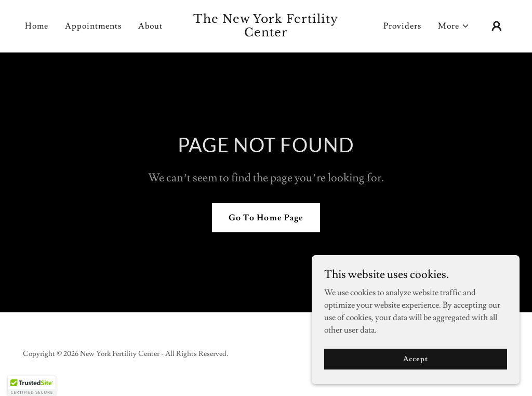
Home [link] (37, 26)
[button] (454, 26)
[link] (266, 34)
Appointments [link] (93, 26)
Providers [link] (402, 26)
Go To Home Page (266, 218)
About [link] (150, 26)
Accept (415, 359)
